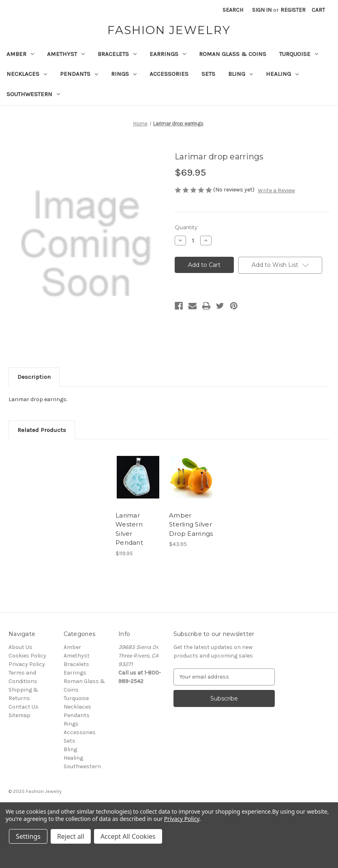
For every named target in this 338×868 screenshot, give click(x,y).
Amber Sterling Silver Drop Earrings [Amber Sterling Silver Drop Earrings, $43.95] (191, 524)
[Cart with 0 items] (318, 10)
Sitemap (19, 715)
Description (34, 377)
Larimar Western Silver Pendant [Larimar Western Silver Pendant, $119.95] (129, 529)
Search (233, 10)
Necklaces (27, 74)
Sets (208, 74)
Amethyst (66, 54)
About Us (20, 647)
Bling (241, 74)
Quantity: (187, 227)
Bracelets (117, 54)
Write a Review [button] (276, 190)
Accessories (169, 74)
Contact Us (24, 707)
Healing (282, 74)
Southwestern (33, 94)
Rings (124, 74)
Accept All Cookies (128, 836)
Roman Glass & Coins (233, 54)
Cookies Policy (27, 656)
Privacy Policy (27, 664)
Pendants (79, 74)
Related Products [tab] (42, 430)
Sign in (262, 10)
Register (293, 10)
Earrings (168, 54)
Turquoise (299, 54)
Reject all (71, 836)
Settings (28, 836)
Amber (20, 54)
